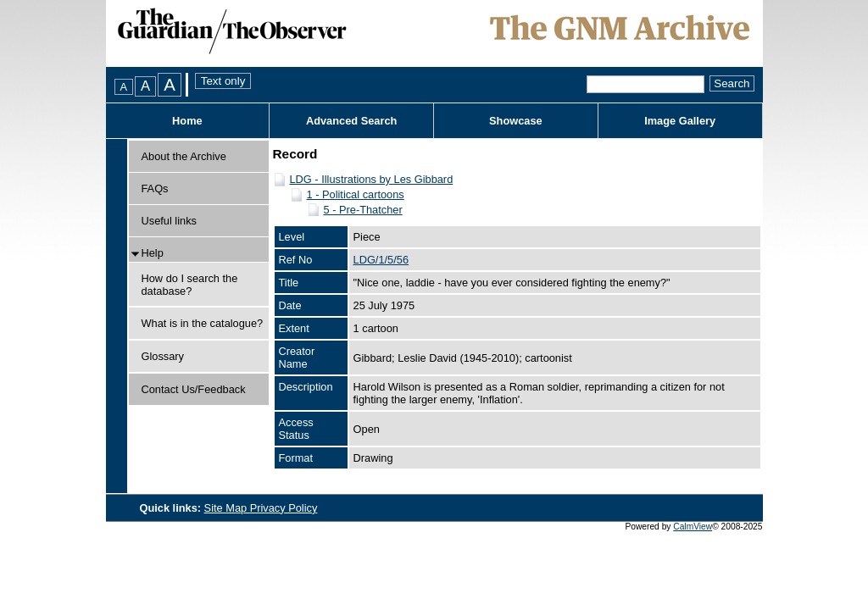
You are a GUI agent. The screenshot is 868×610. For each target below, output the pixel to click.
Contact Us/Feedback (194, 389)
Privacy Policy (284, 508)
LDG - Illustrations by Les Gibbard (372, 179)
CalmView (693, 527)
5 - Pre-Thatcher (363, 210)
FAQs (155, 189)
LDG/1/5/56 (381, 260)
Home (187, 121)
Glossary (163, 356)
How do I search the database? (190, 285)
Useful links (169, 221)
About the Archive (184, 156)
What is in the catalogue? (203, 323)
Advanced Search (351, 121)
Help (153, 253)
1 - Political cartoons (356, 194)
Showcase (516, 121)
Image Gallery (680, 121)
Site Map (227, 508)
